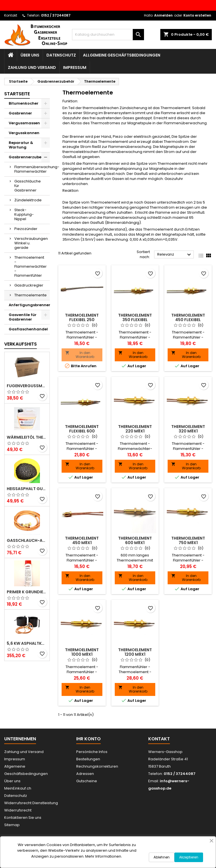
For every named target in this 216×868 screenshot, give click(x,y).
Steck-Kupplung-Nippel (24, 214)
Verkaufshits (21, 344)
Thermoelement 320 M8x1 (188, 429)
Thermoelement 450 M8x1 (82, 540)
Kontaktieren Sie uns (23, 818)
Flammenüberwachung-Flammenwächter (32, 169)
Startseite (17, 94)
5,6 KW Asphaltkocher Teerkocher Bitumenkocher (27, 643)
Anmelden (163, 15)
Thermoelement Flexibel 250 (82, 317)
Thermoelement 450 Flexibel (188, 317)
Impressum (75, 67)
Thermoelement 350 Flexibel (135, 317)
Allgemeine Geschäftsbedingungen (122, 55)
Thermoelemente (31, 295)
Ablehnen (162, 857)
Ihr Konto (88, 739)
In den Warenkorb (80, 355)
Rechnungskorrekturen (97, 766)
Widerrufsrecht (18, 810)
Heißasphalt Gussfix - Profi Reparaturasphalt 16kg (27, 489)
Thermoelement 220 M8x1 (135, 429)
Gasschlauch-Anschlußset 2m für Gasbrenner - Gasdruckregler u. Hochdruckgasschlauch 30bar (27, 540)
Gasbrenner (20, 113)
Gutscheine (87, 781)
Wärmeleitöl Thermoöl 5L (27, 437)
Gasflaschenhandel (28, 329)
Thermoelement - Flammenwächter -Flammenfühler (31, 266)
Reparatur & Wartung (21, 145)
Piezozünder (26, 229)
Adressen (85, 774)
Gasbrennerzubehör (28, 157)
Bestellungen (88, 759)
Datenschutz (61, 55)
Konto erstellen (197, 15)
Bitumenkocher (24, 103)
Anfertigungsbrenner (29, 305)
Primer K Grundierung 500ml (27, 592)
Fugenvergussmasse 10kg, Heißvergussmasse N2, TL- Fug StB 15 (27, 386)
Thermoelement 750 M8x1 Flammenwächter (188, 543)
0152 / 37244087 (56, 15)
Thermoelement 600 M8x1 (135, 540)
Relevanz (175, 255)
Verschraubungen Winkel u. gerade (31, 243)
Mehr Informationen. (104, 856)
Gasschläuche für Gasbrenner (28, 186)
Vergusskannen (24, 133)
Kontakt (11, 15)
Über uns (30, 55)
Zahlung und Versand (32, 67)
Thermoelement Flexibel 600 (82, 429)
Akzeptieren (189, 857)
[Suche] (108, 35)
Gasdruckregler (29, 285)
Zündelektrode (28, 200)
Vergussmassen (24, 123)
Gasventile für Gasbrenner (23, 317)
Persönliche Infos (92, 752)
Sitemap (12, 825)
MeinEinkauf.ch (18, 788)
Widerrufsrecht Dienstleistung (31, 803)
